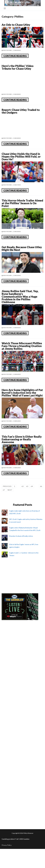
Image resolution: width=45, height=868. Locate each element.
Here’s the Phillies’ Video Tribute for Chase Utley (18, 67)
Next (10, 490)
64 (32, 486)
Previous (7, 486)
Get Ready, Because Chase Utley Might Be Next (22, 248)
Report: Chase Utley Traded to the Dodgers (21, 111)
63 (27, 486)
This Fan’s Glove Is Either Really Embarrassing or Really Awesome (22, 439)
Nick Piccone (7, 50)
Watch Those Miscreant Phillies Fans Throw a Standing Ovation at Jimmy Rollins (22, 346)
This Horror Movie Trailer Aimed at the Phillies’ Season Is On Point (22, 203)
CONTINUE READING (15, 56)
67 (4, 490)
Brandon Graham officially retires (21, 536)
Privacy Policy (7, 845)
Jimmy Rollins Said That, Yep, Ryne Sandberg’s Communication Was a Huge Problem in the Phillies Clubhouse (20, 297)
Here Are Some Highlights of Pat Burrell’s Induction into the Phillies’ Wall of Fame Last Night (22, 393)
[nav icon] (5, 8)
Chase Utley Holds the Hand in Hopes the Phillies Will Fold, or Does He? (21, 156)
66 (41, 486)
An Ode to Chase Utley (16, 25)
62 (23, 486)
